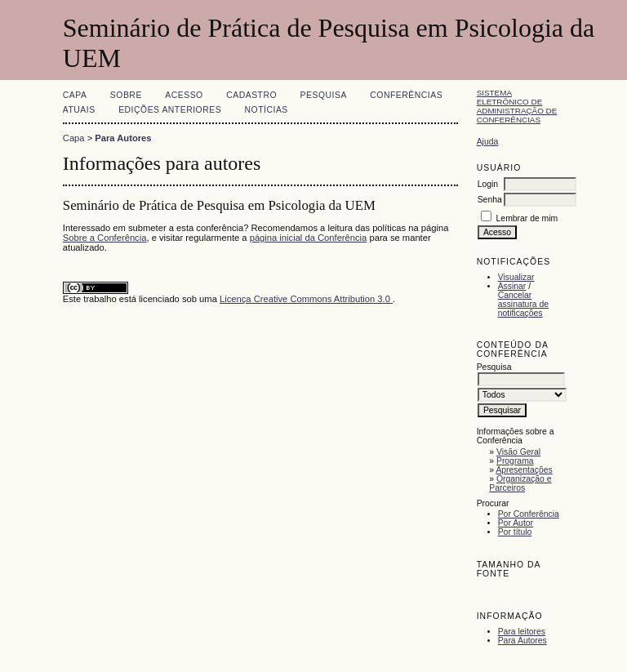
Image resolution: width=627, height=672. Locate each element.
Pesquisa (324, 95)
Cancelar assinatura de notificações (523, 304)
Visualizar (516, 277)
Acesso (184, 95)
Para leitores (522, 632)
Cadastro (251, 95)
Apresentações (524, 470)
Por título (515, 532)
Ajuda (488, 142)
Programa (515, 461)
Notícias (267, 110)
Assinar (512, 286)
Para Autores (522, 641)
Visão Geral (518, 452)
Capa (75, 95)
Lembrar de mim (527, 218)
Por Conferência (529, 514)
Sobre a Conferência (105, 238)
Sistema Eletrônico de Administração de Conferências (517, 106)
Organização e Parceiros (520, 483)
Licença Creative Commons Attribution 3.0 (306, 299)
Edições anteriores (170, 110)
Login (488, 184)
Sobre (126, 95)
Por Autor (516, 523)
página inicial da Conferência (309, 238)
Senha (490, 200)
